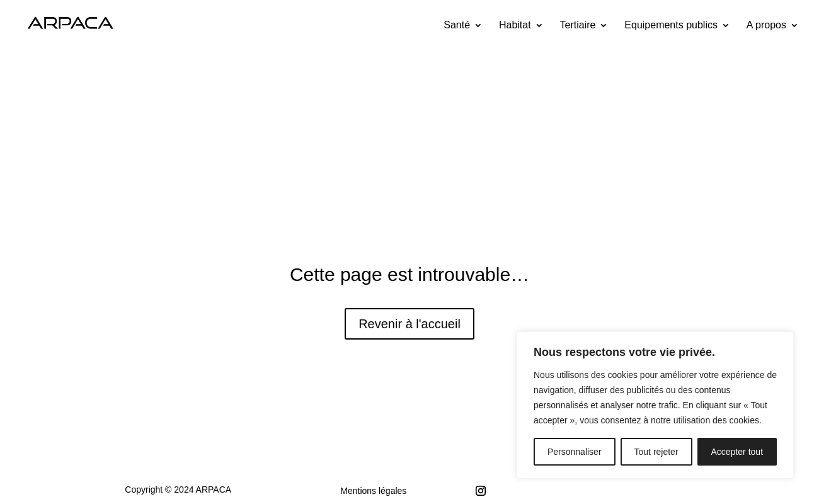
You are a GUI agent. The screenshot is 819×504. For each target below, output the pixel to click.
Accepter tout (737, 452)
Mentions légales (373, 491)
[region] (655, 405)
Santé (457, 26)
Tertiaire (578, 26)
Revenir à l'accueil (409, 324)
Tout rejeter (656, 452)
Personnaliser (575, 452)
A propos (766, 26)
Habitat (515, 26)
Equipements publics (671, 26)
